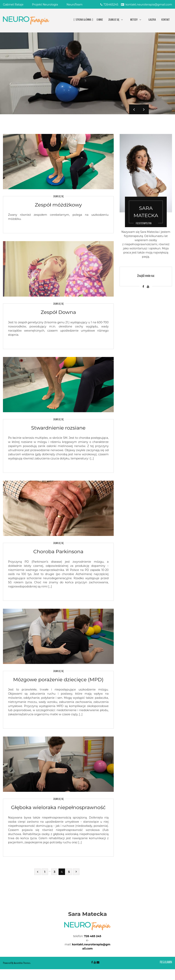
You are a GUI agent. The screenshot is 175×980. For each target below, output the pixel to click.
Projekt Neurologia (45, 5)
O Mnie (100, 20)
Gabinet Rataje (13, 5)
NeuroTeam (75, 5)
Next (144, 109)
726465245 (109, 5)
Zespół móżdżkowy (58, 205)
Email (98, 962)
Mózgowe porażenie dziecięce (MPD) (58, 679)
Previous (134, 109)
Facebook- (92, 962)
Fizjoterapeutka (144, 223)
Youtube (95, 962)
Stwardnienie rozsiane (58, 428)
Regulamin (166, 962)
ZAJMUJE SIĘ (114, 20)
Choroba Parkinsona (58, 551)
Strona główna (83, 20)
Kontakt (166, 20)
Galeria (152, 20)
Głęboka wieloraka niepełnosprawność (58, 807)
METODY (134, 20)
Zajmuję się (58, 196)
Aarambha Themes (22, 963)
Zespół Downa (58, 312)
